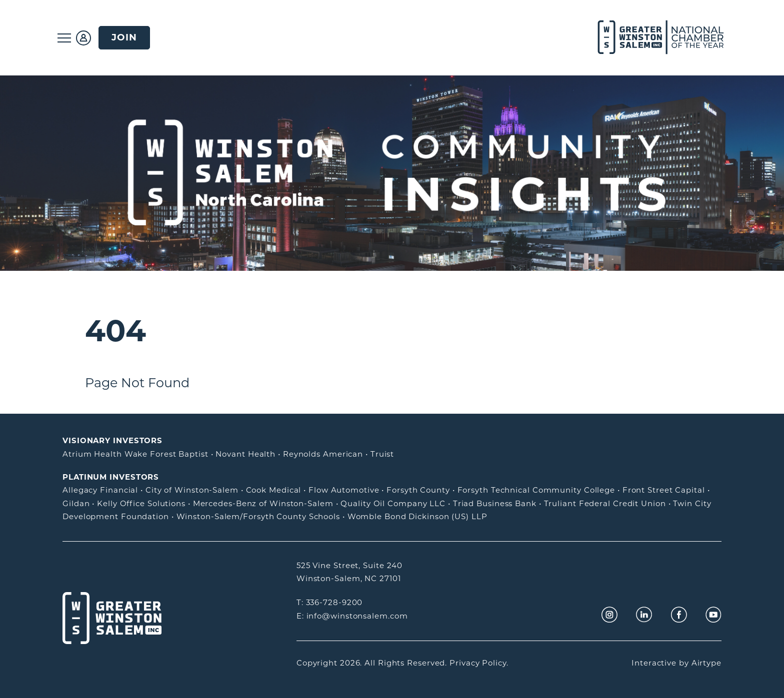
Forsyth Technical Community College (536, 490)
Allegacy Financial (100, 490)
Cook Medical (274, 490)
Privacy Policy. (479, 663)
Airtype (706, 663)
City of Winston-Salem (192, 490)
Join (124, 37)
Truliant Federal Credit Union (605, 503)
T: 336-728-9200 (330, 602)
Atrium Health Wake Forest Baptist (135, 454)
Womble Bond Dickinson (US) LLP (417, 516)
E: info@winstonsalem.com (352, 616)
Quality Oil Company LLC (393, 503)
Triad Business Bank (495, 503)
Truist (382, 454)
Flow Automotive (344, 490)
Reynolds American (323, 454)
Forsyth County (418, 490)
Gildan (76, 503)
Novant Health (245, 454)
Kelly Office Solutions (141, 503)
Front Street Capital (664, 490)
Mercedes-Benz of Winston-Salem (263, 503)
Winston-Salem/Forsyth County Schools (258, 516)
